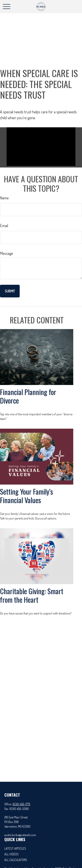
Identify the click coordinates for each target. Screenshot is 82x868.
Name (4, 198)
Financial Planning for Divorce (28, 396)
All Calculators (16, 860)
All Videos (11, 854)
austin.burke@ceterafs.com (20, 835)
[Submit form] (10, 291)
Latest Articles (15, 848)
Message (7, 253)
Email (4, 226)
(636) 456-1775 (21, 804)
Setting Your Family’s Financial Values (26, 496)
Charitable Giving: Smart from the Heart (32, 595)
